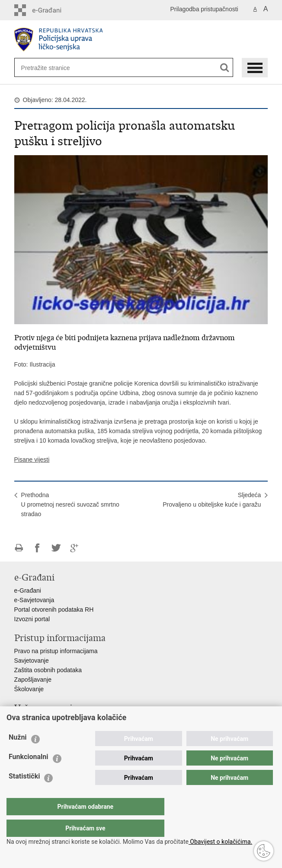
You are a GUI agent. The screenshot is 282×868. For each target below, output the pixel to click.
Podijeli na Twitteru (56, 548)
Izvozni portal (32, 619)
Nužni (18, 755)
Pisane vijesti (32, 460)
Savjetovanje (32, 661)
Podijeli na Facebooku (37, 548)
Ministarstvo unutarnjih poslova (56, 721)
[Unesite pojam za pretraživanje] (49, 68)
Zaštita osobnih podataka (48, 670)
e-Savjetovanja (34, 600)
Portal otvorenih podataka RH (54, 610)
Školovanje (29, 689)
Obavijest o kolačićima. (220, 842)
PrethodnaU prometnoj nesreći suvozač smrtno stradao (70, 504)
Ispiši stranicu (19, 548)
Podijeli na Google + (75, 548)
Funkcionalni (29, 774)
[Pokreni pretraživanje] (225, 68)
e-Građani (28, 590)
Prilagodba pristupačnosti (204, 9)
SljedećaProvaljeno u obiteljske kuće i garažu (212, 500)
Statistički (24, 793)
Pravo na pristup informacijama (56, 651)
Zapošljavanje (33, 680)
